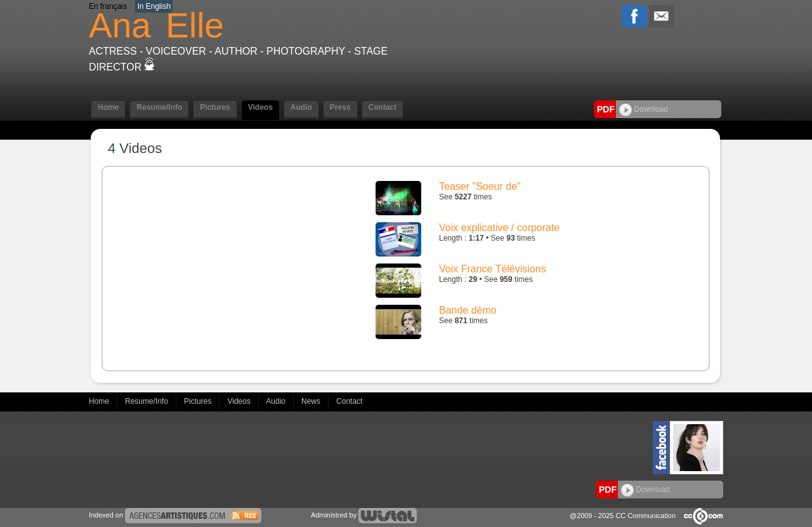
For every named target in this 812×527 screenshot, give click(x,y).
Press (340, 107)
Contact (383, 107)
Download (644, 109)
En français (108, 6)
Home (108, 107)
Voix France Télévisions (493, 269)
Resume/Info (159, 107)
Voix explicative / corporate (499, 228)
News (312, 401)
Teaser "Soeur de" (480, 186)
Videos (260, 107)
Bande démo (468, 310)
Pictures (215, 107)
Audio (301, 107)
